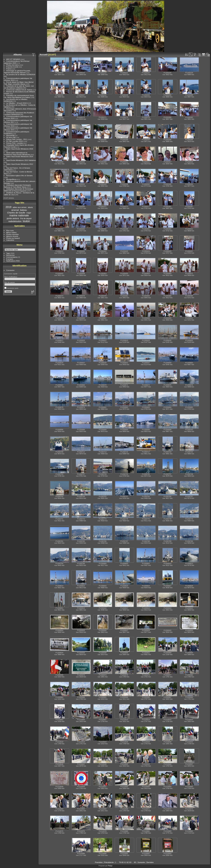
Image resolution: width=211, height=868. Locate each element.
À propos (10, 259)
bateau (23, 210)
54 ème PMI (11, 137)
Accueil (44, 54)
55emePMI (10, 135)
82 (128, 862)
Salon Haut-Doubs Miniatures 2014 (20, 156)
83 (130, 862)
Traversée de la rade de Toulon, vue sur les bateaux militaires (19, 87)
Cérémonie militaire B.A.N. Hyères (19, 90)
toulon (26, 221)
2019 (8, 207)
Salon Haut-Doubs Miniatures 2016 (20, 149)
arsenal (15, 210)
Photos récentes (13, 234)
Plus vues (10, 230)
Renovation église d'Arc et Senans (19, 175)
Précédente (109, 862)
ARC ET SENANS (13, 59)
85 (135, 862)
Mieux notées (11, 232)
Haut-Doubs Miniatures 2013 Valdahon (21, 160)
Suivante (141, 862)
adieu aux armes (20, 207)
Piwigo (110, 866)
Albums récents (12, 236)
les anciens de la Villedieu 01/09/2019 (21, 74)
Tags (8, 253)
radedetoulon (15, 221)
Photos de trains (13, 65)
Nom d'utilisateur (11, 277)
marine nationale (19, 215)
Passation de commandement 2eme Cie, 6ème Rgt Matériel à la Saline (19, 96)
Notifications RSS (13, 261)
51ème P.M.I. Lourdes (15, 143)
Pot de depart (26, 218)
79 (120, 862)
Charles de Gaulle (16, 213)
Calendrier (10, 240)
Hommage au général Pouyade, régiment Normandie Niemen (17, 72)
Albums (18, 54)
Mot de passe (10, 282)
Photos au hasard (13, 238)
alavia (30, 207)
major (29, 213)
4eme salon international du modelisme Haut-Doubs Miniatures (17, 154)
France (9, 69)
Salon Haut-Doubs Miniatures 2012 (20, 164)
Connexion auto (11, 288)
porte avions (13, 218)
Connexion (10, 270)
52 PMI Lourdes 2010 (15, 141)
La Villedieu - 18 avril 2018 (16, 103)
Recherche (10, 255)
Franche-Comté (12, 67)
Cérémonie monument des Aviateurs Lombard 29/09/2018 (19, 114)
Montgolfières (12, 179)
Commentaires (12, 257)
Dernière (150, 862)
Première (99, 862)
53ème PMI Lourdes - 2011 (17, 139)
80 (122, 862)
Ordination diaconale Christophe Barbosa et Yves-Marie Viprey (17, 186)
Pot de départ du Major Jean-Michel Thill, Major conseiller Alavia (19, 83)
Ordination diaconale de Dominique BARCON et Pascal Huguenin (19, 190)
